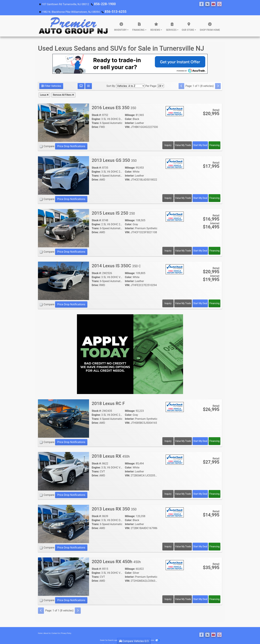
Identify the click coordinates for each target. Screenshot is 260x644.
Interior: (130, 116)
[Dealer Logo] (74, 19)
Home (40, 626)
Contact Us (56, 626)
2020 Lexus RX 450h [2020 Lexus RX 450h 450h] (117, 555)
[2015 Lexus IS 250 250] (64, 221)
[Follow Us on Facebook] (116, 4)
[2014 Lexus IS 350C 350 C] (64, 274)
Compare (49, 139)
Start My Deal (200, 138)
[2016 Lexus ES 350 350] (64, 116)
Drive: (95, 120)
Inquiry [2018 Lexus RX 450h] (168, 487)
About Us (47, 626)
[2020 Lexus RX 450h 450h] (64, 570)
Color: (128, 112)
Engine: (96, 112)
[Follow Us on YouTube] (128, 4)
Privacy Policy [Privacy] (66, 626)
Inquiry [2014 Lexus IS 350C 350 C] (168, 296)
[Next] (218, 79)
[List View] (89, 79)
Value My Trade (183, 138)
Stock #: (97, 108)
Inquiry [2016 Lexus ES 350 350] (168, 138)
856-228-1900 (103, 4)
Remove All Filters (63, 88)
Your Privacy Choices (149, 633)
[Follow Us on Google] (134, 4)
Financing (214, 138)
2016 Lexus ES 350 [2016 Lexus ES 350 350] (115, 101)
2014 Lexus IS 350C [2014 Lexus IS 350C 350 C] (117, 259)
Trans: (95, 116)
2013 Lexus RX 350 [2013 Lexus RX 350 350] (115, 502)
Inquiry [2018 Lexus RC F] (168, 434)
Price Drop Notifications (71, 139)
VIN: (127, 120)
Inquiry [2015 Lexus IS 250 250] (168, 244)
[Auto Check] (175, 104)
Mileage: (130, 108)
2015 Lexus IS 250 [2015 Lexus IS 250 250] (114, 206)
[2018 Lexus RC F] (64, 411)
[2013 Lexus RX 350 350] (64, 517)
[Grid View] (81, 79)
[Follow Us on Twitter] (122, 4)
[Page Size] (161, 79)
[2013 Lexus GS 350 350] (64, 168)
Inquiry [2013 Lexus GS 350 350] (168, 191)
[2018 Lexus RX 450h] (64, 464)
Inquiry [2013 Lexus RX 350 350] (168, 540)
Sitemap (134, 633)
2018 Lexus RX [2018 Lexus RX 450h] (112, 449)
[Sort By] (130, 79)
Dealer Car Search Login (109, 633)
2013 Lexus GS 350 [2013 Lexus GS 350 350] (115, 153)
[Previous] (181, 79)
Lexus (44, 88)
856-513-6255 (213, 4)
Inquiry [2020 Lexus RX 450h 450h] (168, 592)
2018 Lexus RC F (110, 396)
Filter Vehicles (51, 79)
